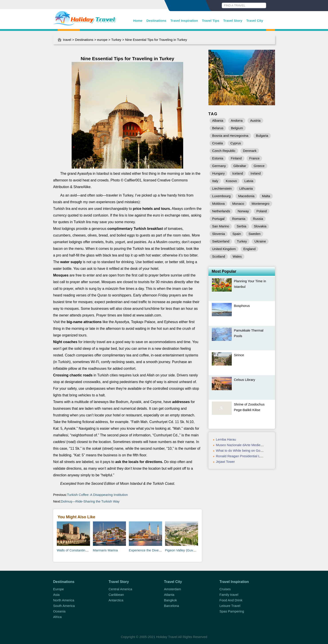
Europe (59, 589)
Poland (262, 211)
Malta (266, 196)
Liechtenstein (222, 188)
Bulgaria (262, 136)
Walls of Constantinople (74, 550)
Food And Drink (231, 600)
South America (64, 606)
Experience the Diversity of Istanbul (155, 550)
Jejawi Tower (226, 462)
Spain (237, 234)
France (254, 158)
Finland (236, 158)
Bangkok (171, 600)
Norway (243, 211)
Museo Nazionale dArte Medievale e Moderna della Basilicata (261, 445)
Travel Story (233, 21)
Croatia (218, 143)
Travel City (255, 21)
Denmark (250, 151)
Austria (255, 120)
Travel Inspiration (184, 21)
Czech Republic (224, 151)
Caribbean (116, 595)
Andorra (237, 120)
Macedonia (246, 196)
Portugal (218, 219)
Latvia (249, 181)
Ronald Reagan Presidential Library (242, 456)
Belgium (237, 128)
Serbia (241, 226)
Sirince (239, 355)
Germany (219, 166)
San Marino (221, 226)
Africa (57, 617)
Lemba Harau (226, 439)
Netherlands (221, 211)
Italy (215, 181)
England (249, 249)
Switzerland (221, 241)
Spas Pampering (232, 611)
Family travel (229, 595)
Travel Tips (210, 21)
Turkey (116, 40)
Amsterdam (173, 589)
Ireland (256, 173)
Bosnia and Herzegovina (230, 136)
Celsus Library (245, 380)
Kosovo (231, 181)
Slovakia (260, 226)
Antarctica (116, 600)
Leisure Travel (230, 606)
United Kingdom (224, 249)
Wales (237, 256)
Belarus (218, 128)
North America (64, 600)
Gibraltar (240, 166)
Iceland (238, 173)
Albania (218, 120)
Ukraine (260, 241)
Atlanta (169, 595)
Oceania (59, 611)
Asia (56, 595)
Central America (121, 589)
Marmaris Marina (105, 550)
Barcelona (172, 606)
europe (102, 40)
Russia (258, 219)
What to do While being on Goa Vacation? (247, 450)
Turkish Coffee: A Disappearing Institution (98, 495)
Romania (239, 219)
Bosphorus (242, 306)
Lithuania (246, 188)
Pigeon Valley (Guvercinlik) (185, 550)
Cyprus (236, 143)
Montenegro (261, 204)
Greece (259, 166)
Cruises (225, 589)
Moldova (219, 204)
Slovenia (219, 234)
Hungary (219, 173)
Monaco (238, 204)
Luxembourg (221, 196)
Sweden (254, 234)
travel (67, 40)
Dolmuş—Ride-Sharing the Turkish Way (91, 501)
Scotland (219, 256)
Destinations (156, 21)
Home (138, 21)
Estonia (218, 158)
